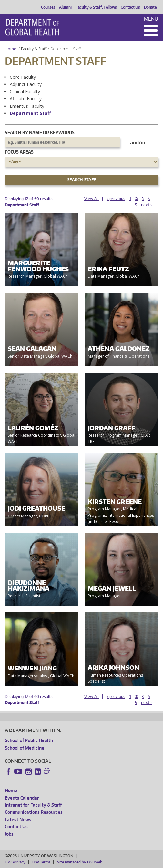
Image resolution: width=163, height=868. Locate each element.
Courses (48, 7)
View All (92, 199)
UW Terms (41, 862)
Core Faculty (23, 77)
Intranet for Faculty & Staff (33, 805)
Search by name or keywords (40, 133)
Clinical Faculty (25, 92)
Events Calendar (22, 798)
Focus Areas (19, 152)
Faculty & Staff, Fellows (96, 7)
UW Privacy (15, 862)
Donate (150, 7)
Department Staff (30, 113)
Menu (151, 19)
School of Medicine (25, 748)
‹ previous (116, 199)
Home (10, 49)
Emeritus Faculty (27, 106)
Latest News (18, 819)
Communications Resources (34, 812)
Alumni (65, 7)
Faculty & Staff (34, 49)
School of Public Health (29, 740)
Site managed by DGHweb (80, 862)
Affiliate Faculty (26, 99)
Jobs (9, 834)
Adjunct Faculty (26, 84)
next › (146, 205)
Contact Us (130, 7)
